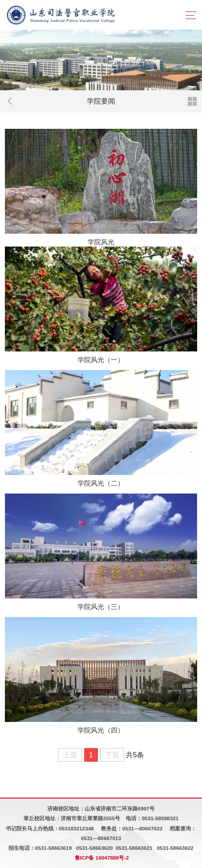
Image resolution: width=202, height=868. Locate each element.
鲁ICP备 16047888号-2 (102, 858)
